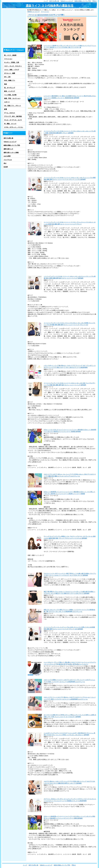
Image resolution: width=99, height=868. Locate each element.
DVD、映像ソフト (10, 80)
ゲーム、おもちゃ (10, 113)
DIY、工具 (7, 77)
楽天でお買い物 (54, 1)
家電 (6, 109)
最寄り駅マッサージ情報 (11, 153)
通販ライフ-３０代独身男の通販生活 (49, 6)
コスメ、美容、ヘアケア (12, 70)
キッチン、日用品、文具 (12, 62)
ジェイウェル (8, 160)
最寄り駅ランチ (8, 149)
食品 (6, 84)
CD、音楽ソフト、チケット (13, 106)
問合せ (95, 1)
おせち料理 (7, 156)
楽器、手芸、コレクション (12, 98)
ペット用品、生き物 (10, 95)
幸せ (5, 163)
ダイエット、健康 (10, 73)
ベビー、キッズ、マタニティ (13, 66)
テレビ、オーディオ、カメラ (13, 120)
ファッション (45, 12)
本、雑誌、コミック (10, 124)
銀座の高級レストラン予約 (83, 1)
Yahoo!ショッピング (67, 1)
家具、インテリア (10, 91)
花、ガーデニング (10, 88)
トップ (46, 1)
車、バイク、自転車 (10, 55)
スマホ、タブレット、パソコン (14, 127)
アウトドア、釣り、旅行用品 (13, 116)
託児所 (6, 167)
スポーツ (7, 102)
